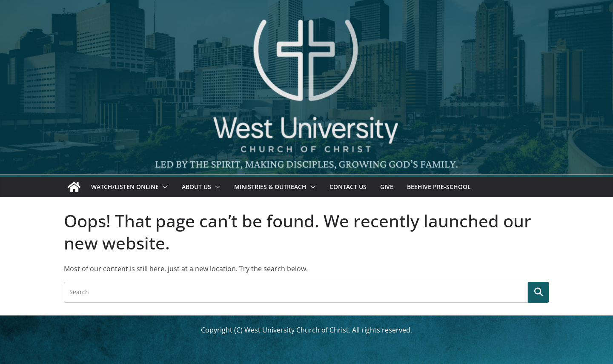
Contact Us (348, 187)
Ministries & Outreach (270, 187)
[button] (163, 187)
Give (387, 187)
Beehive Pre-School (439, 187)
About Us (196, 187)
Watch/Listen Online (125, 187)
